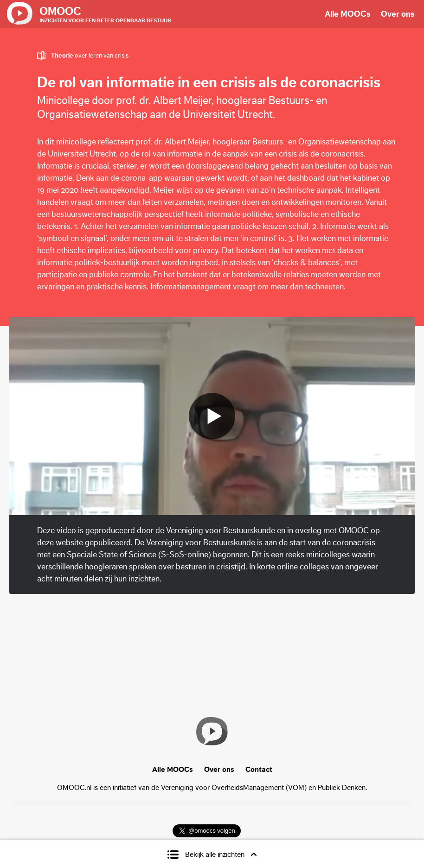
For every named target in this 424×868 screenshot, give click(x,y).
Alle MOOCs (348, 14)
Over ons (398, 14)
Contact (259, 770)
